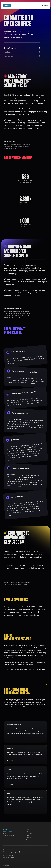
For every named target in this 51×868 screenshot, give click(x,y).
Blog (27, 831)
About (28, 829)
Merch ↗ (28, 839)
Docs (27, 835)
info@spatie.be (8, 855)
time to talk (41, 669)
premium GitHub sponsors (21, 582)
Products (6, 829)
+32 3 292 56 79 (8, 857)
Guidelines (29, 837)
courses (11, 112)
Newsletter (29, 833)
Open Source (8, 831)
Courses (6, 833)
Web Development (9, 835)
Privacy (5, 864)
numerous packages (38, 109)
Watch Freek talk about (11, 144)
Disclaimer (6, 866)
